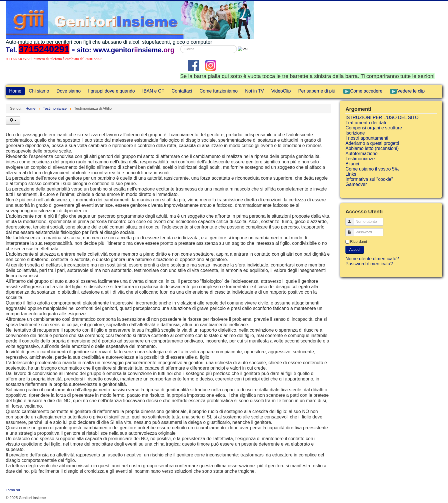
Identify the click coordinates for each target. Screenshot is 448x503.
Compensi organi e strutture (374, 128)
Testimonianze (360, 159)
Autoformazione (361, 154)
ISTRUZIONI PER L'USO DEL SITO (382, 118)
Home (15, 91)
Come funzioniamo (219, 91)
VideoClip (281, 91)
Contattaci (182, 91)
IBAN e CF (153, 91)
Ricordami (358, 242)
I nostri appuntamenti (367, 138)
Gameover (356, 184)
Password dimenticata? (369, 264)
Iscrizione (355, 133)
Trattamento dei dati (366, 123)
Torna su (13, 490)
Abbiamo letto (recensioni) (372, 148)
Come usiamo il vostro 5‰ (372, 169)
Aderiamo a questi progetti (372, 143)
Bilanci (352, 164)
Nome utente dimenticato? (372, 259)
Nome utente (352, 219)
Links (351, 174)
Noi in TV (255, 91)
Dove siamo (69, 91)
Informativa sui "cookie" (369, 179)
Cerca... (180, 45)
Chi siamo (39, 91)
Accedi (355, 250)
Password (352, 230)
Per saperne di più (317, 91)
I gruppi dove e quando (111, 91)
